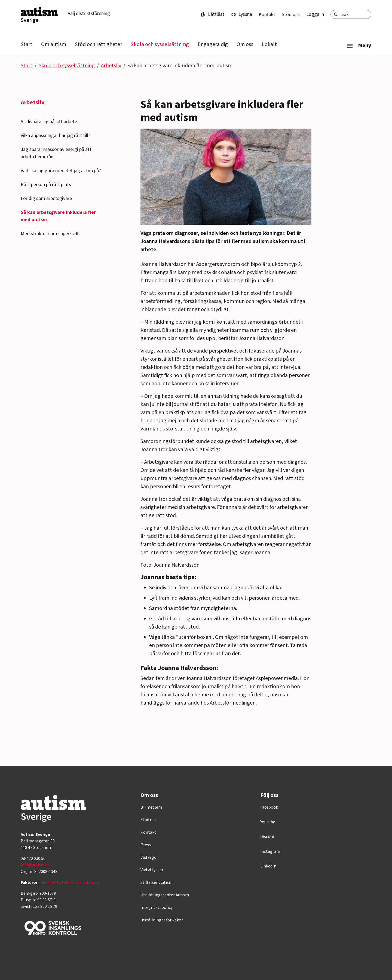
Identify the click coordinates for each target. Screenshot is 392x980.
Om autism (54, 44)
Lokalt (269, 44)
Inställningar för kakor (162, 920)
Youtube (268, 822)
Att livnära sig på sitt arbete (49, 122)
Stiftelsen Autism (157, 882)
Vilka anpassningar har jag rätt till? (55, 136)
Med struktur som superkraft (50, 234)
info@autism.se (35, 865)
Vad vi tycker (152, 870)
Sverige (30, 20)
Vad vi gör (149, 857)
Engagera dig (213, 44)
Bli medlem (151, 807)
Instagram (270, 851)
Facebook (269, 807)
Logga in (315, 14)
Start (27, 44)
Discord (267, 837)
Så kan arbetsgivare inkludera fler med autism (58, 216)
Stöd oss (291, 15)
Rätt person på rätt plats (46, 185)
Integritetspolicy (157, 908)
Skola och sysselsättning (160, 44)
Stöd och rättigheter (98, 44)
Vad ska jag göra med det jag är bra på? (61, 171)
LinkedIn (268, 866)
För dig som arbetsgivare (46, 198)
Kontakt (267, 15)
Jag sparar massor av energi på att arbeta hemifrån (56, 153)
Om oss (245, 44)
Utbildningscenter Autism (165, 895)
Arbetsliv (111, 66)
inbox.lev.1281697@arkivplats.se (69, 882)
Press (146, 845)
